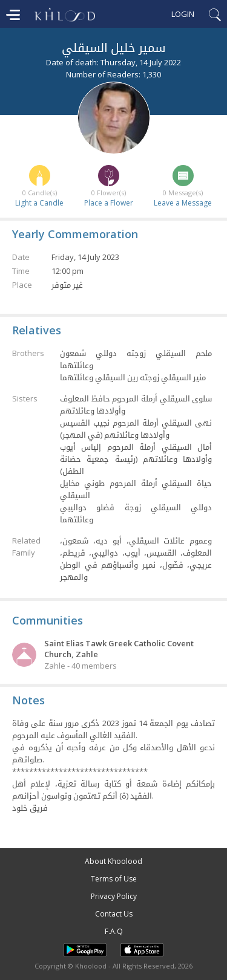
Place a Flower (109, 203)
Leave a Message (183, 203)
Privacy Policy (114, 896)
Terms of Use (114, 879)
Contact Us (114, 914)
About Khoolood (113, 861)
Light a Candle (39, 203)
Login (183, 14)
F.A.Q (114, 931)
